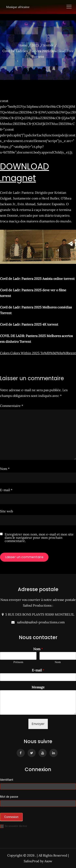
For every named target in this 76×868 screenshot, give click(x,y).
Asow (48, 861)
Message (38, 687)
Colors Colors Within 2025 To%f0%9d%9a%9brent (38, 353)
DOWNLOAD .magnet (25, 172)
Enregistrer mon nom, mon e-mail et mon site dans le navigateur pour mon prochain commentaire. (39, 538)
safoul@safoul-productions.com (40, 622)
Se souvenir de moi (13, 826)
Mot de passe (9, 797)
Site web (6, 511)
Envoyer (38, 724)
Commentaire (12, 406)
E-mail (6, 490)
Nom (5, 469)
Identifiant (7, 780)
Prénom (18, 662)
